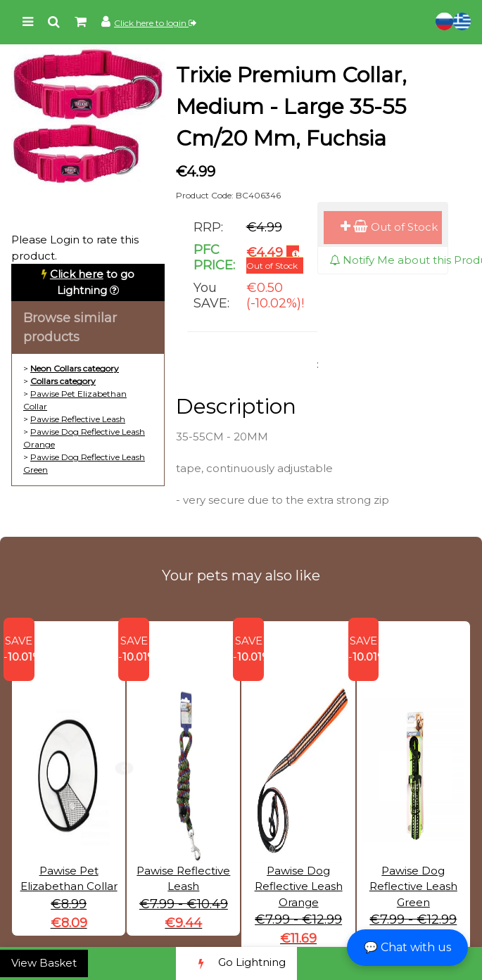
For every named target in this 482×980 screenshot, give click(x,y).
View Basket (44, 963)
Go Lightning (236, 963)
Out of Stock (389, 227)
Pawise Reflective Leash (78, 419)
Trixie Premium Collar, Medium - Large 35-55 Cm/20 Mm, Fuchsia (291, 107)
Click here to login (155, 23)
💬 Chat (407, 947)
